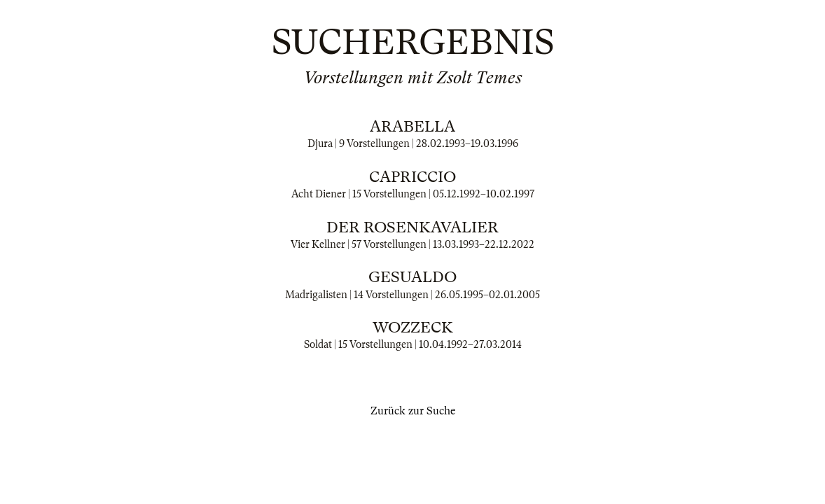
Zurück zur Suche (413, 411)
